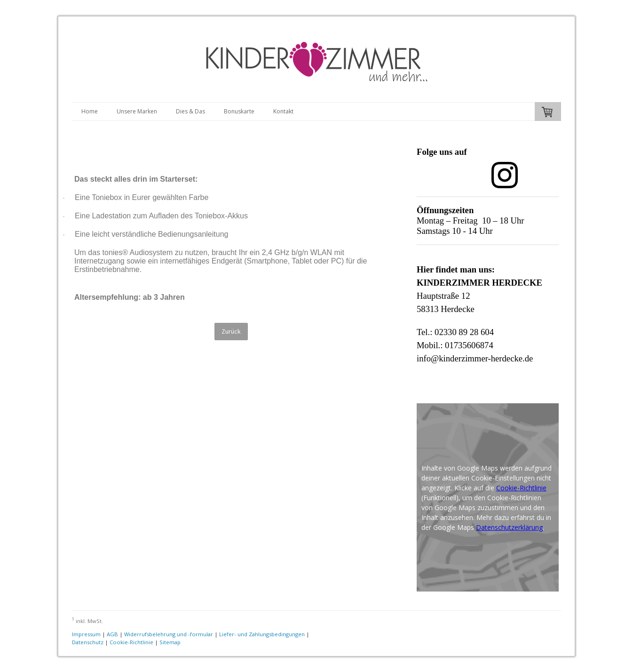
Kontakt (283, 111)
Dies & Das (190, 111)
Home (90, 111)
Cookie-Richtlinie (521, 488)
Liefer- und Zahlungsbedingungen (262, 634)
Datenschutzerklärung (509, 527)
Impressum (86, 634)
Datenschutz (88, 642)
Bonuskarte (239, 111)
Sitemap (170, 642)
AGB (112, 634)
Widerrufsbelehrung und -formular (169, 634)
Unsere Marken (137, 111)
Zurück (231, 331)
